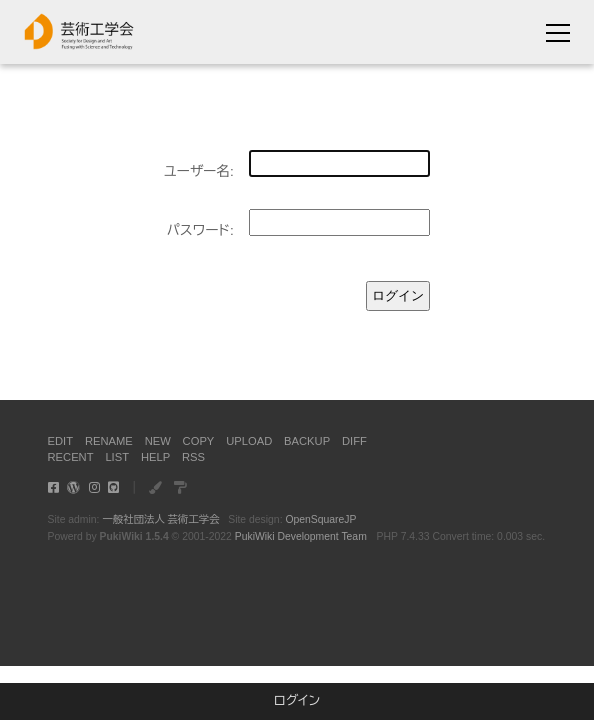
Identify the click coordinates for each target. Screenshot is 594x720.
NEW (158, 441)
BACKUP (307, 441)
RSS (193, 457)
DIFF (354, 441)
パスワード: (200, 230)
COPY (199, 441)
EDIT (60, 441)
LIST (117, 457)
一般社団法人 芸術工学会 (160, 519)
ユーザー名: (199, 171)
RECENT (71, 457)
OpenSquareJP (320, 519)
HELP (155, 457)
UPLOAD (249, 441)
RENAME (109, 441)
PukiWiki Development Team (301, 536)
